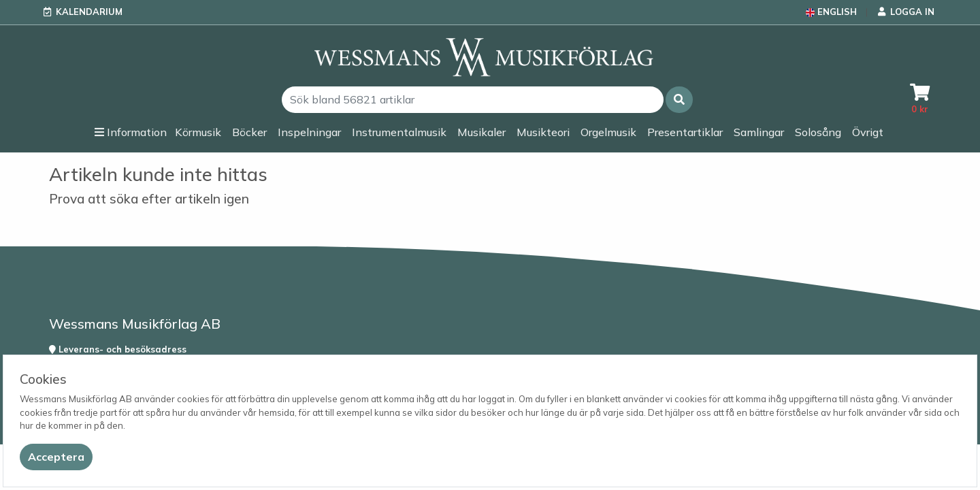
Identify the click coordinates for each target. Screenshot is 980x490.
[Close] (56, 457)
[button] (679, 100)
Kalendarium (89, 12)
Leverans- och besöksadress (118, 349)
